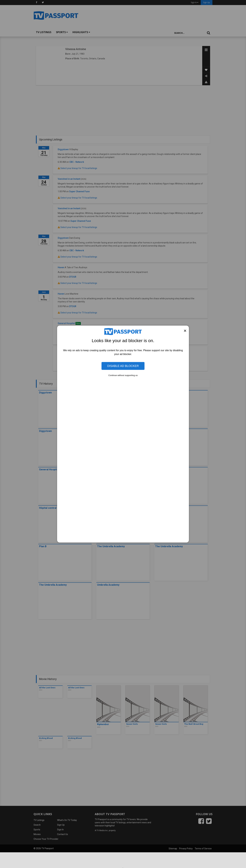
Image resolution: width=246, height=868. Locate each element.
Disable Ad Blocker (123, 366)
